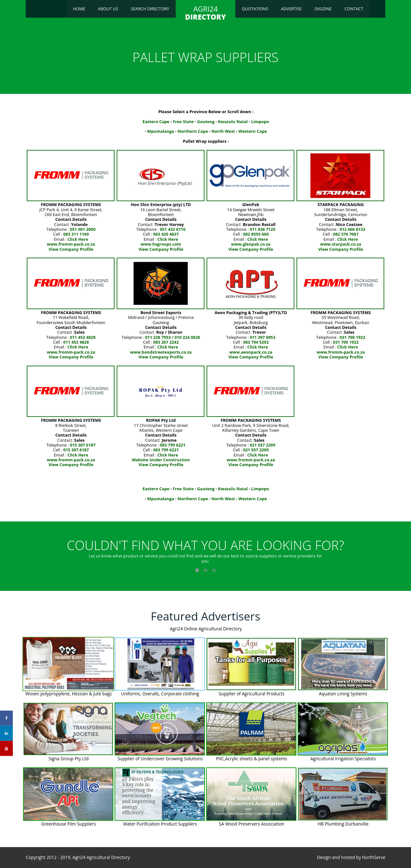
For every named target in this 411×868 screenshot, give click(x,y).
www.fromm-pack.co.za (71, 244)
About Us (108, 9)
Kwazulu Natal (233, 122)
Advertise (291, 9)
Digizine (323, 9)
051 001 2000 (83, 229)
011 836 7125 (263, 229)
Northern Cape (193, 131)
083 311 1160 (76, 234)
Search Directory (150, 9)
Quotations (255, 9)
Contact (354, 9)
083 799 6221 (173, 445)
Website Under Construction (161, 460)
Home (79, 9)
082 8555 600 (256, 234)
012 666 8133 (353, 229)
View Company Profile (71, 249)
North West (223, 131)
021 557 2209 (263, 445)
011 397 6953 (263, 337)
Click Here (78, 239)
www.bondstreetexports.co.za (161, 352)
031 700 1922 (353, 337)
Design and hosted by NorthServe (351, 857)
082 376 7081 (346, 234)
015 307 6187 (83, 445)
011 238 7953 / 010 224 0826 (173, 337)
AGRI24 (205, 13)
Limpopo (260, 122)
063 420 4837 (166, 234)
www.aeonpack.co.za (251, 352)
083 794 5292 (256, 342)
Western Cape (253, 131)
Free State (183, 122)
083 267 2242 (166, 342)
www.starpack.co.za (341, 244)
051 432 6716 (173, 229)
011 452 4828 (83, 337)
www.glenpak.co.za (251, 244)
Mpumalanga (161, 131)
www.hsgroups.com (161, 244)
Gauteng (206, 122)
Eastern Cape (156, 122)
